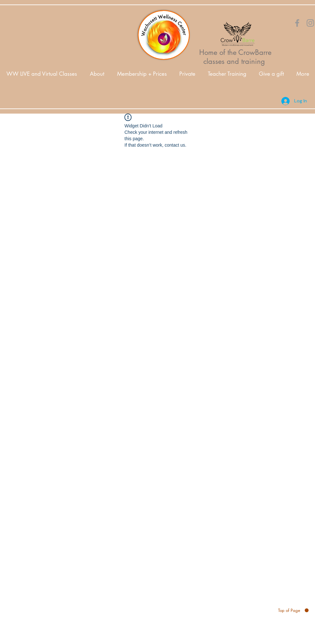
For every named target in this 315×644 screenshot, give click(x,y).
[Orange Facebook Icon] (297, 23)
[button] (97, 74)
